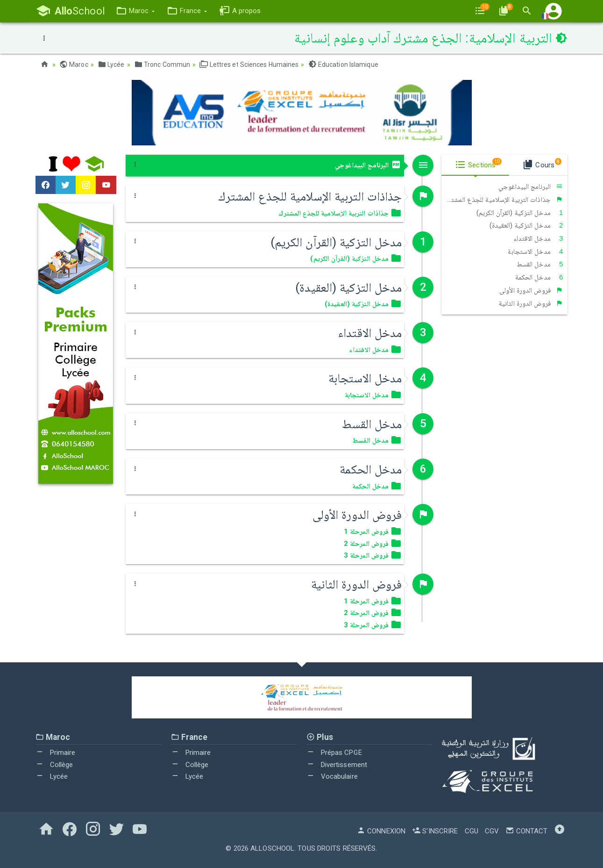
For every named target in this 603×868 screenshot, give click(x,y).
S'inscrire (435, 831)
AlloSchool (272, 848)
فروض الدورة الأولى (531, 290)
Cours (542, 164)
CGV (492, 831)
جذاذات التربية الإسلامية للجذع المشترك (504, 200)
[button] (135, 11)
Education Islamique (343, 65)
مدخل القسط (540, 264)
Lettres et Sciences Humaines (249, 65)
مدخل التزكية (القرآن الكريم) (520, 213)
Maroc (74, 65)
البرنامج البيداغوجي (368, 165)
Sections (478, 164)
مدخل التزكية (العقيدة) (526, 225)
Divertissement (337, 765)
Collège (54, 765)
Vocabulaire (332, 776)
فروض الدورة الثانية (531, 303)
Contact (526, 831)
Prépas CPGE (334, 753)
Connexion (381, 831)
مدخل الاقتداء (539, 238)
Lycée (111, 65)
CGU (472, 831)
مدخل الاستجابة (535, 251)
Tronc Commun (162, 65)
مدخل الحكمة (539, 277)
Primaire (56, 753)
